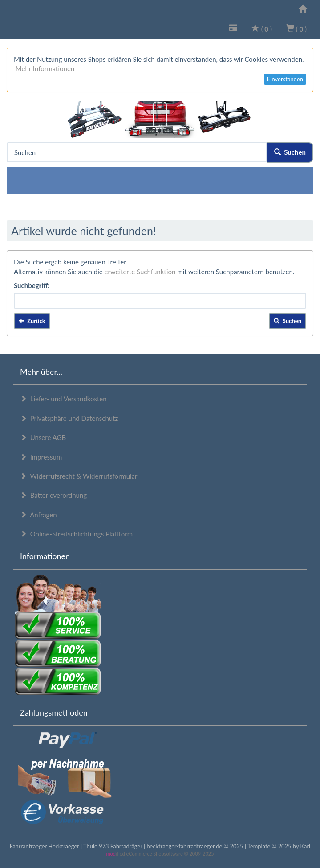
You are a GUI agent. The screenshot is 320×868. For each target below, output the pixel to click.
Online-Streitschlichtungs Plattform (76, 534)
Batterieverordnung (53, 495)
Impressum (41, 457)
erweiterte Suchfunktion (140, 272)
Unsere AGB (43, 437)
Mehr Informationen (45, 68)
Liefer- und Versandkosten (63, 399)
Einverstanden (285, 79)
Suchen (290, 152)
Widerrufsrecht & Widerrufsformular (79, 476)
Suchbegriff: (32, 285)
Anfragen (38, 515)
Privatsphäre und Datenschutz (69, 418)
